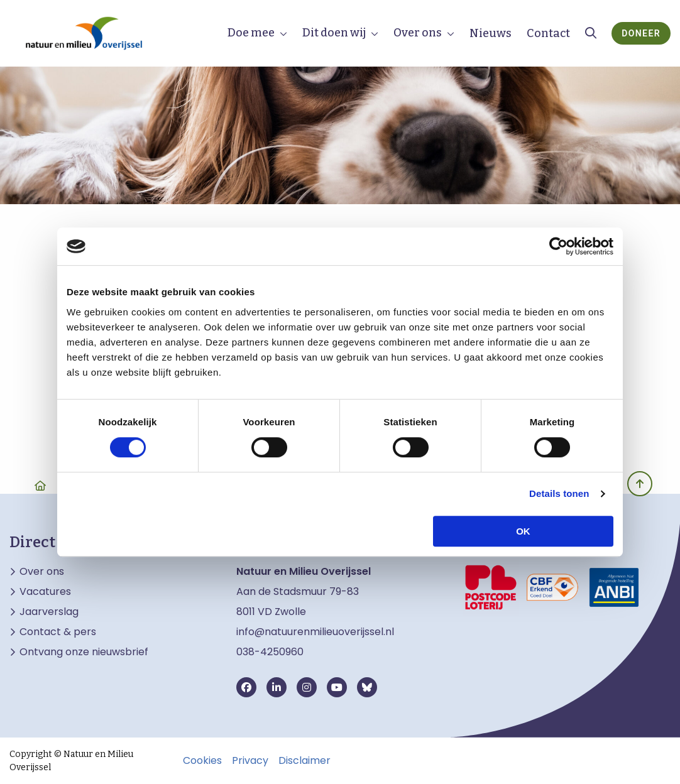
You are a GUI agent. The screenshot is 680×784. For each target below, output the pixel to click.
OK (523, 531)
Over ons (418, 33)
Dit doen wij (334, 33)
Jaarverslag (49, 612)
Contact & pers (58, 632)
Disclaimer (304, 761)
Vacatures (45, 592)
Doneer (641, 33)
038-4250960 (270, 652)
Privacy (250, 761)
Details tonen (559, 493)
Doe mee (251, 33)
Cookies (202, 761)
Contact (548, 33)
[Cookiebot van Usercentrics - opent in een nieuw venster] (558, 246)
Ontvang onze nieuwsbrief (84, 652)
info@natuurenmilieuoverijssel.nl (315, 632)
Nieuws (491, 33)
